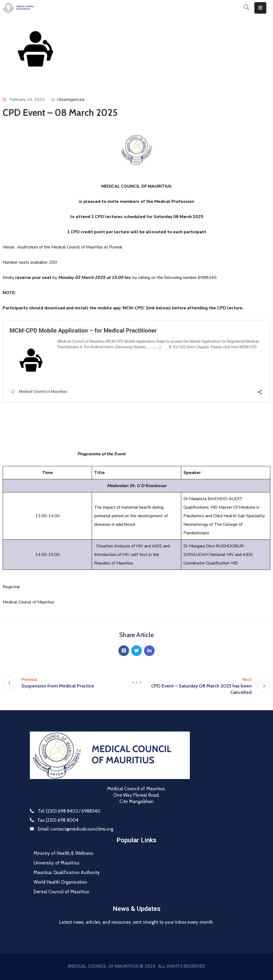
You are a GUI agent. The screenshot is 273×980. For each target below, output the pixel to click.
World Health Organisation (61, 882)
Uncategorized (71, 100)
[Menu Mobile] (260, 8)
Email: (76, 829)
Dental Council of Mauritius (61, 892)
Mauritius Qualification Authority (67, 872)
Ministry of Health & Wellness (64, 853)
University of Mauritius (57, 863)
